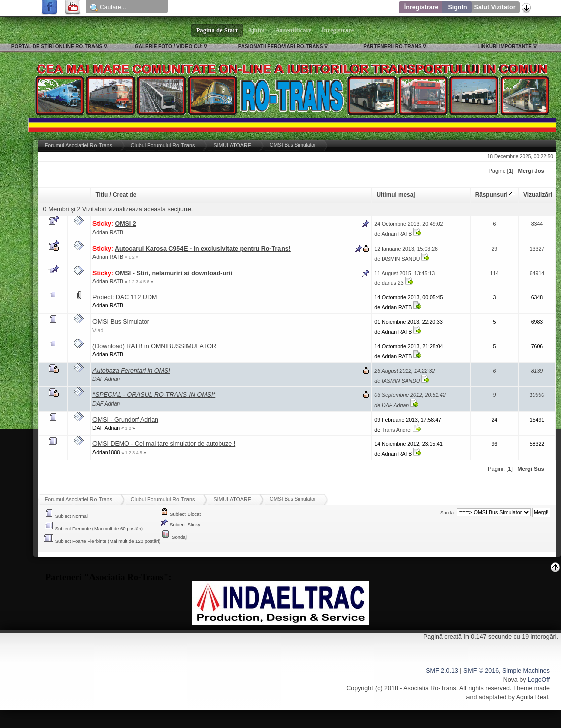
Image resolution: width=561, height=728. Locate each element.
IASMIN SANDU (401, 259)
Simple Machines (526, 671)
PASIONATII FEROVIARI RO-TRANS (281, 47)
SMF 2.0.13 (442, 671)
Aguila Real (532, 697)
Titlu (101, 195)
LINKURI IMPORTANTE (504, 47)
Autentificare (294, 30)
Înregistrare (422, 7)
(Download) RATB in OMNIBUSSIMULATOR (154, 346)
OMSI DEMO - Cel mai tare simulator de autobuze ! (164, 444)
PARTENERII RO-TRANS (392, 47)
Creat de (124, 195)
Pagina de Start (217, 30)
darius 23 (393, 283)
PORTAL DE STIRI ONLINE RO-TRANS (57, 47)
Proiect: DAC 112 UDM (125, 297)
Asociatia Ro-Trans (430, 688)
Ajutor (257, 30)
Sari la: (448, 512)
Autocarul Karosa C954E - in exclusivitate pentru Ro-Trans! (203, 249)
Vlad (98, 330)
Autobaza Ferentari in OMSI (131, 371)
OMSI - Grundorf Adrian (125, 420)
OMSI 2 (125, 224)
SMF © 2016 (481, 671)
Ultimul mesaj (396, 195)
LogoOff (539, 680)
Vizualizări (538, 195)
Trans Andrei (397, 430)
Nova (510, 680)
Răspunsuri (495, 195)
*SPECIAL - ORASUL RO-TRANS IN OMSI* (154, 395)
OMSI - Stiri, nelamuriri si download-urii (173, 273)
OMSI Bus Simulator (121, 322)
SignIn (457, 7)
